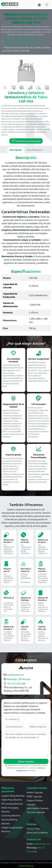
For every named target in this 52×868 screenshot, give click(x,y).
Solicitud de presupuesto (26, 141)
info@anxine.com (14, 675)
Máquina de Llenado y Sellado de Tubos (24, 44)
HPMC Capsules (34, 796)
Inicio (4, 38)
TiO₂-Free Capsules (36, 812)
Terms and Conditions (37, 833)
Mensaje (24, 679)
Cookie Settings (26, 866)
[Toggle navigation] (47, 5)
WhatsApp (10, 679)
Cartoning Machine (11, 816)
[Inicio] (10, 5)
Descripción (16, 150)
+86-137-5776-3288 (15, 684)
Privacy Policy (33, 829)
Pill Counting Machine (12, 804)
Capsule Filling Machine (13, 796)
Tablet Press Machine (12, 800)
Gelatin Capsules (35, 792)
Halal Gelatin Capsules (38, 808)
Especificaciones (35, 150)
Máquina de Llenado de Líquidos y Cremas (25, 41)
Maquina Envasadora (20, 38)
